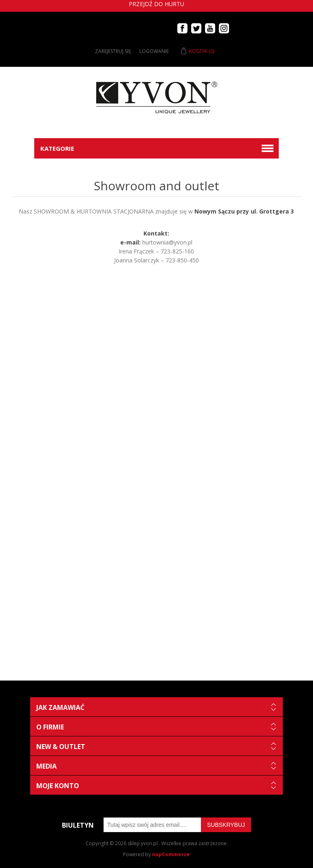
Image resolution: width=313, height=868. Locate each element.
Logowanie (154, 51)
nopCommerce (171, 854)
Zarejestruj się (113, 51)
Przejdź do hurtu (156, 4)
